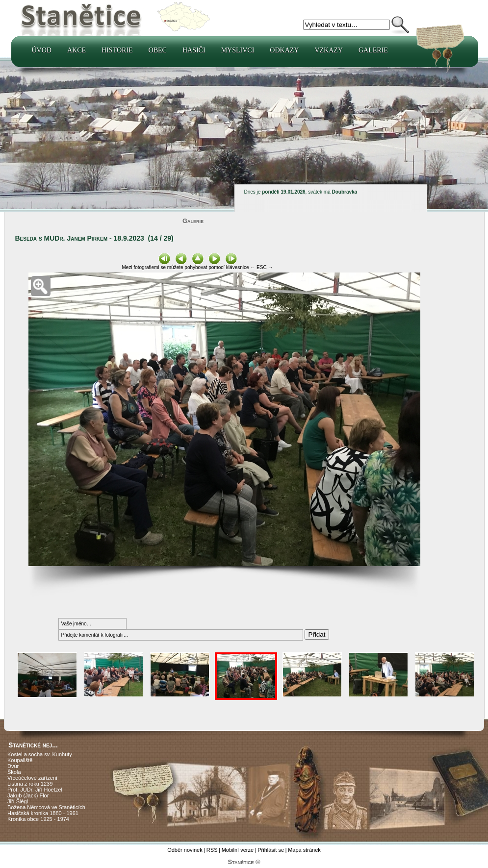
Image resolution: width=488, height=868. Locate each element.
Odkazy (284, 50)
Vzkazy (329, 50)
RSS (212, 850)
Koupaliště (20, 760)
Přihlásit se (271, 850)
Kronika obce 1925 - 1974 (38, 819)
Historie (117, 50)
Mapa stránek (304, 850)
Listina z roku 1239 (30, 784)
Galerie (373, 50)
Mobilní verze (238, 850)
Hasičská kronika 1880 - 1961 (43, 813)
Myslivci (238, 50)
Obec (158, 50)
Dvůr (13, 766)
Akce (77, 50)
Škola (14, 772)
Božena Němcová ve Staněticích (46, 807)
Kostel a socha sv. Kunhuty (40, 754)
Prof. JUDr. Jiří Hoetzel (35, 790)
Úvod (42, 50)
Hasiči (194, 50)
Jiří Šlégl (18, 801)
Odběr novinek (185, 850)
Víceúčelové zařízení (32, 778)
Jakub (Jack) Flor (28, 795)
